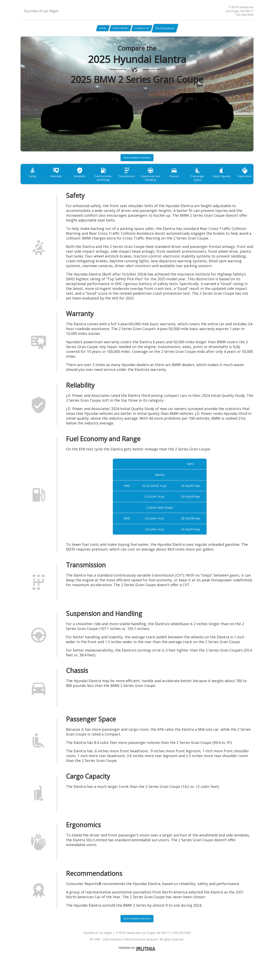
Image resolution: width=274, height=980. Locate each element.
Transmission (137, 181)
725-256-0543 (244, 15)
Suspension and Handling (163, 183)
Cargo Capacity (241, 181)
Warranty (59, 181)
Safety (34, 181)
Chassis (189, 181)
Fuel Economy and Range (111, 183)
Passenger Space (215, 181)
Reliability (85, 181)
